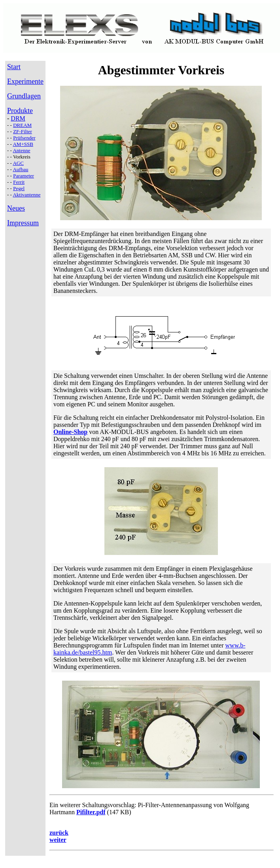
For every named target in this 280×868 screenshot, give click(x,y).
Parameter (24, 176)
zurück (59, 833)
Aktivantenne (26, 195)
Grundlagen (24, 96)
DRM (18, 118)
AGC (18, 163)
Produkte (20, 111)
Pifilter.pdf (91, 812)
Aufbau (20, 169)
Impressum (23, 223)
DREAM (22, 125)
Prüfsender (24, 138)
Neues (16, 208)
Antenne (21, 150)
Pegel (19, 188)
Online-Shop (70, 432)
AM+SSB (23, 144)
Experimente (25, 81)
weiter (58, 840)
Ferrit (19, 182)
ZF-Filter (23, 131)
